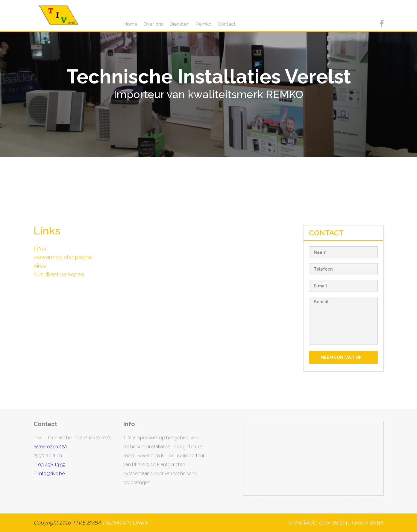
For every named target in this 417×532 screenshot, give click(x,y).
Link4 (40, 248)
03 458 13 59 (52, 465)
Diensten (179, 24)
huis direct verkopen (59, 274)
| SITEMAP (114, 523)
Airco (40, 266)
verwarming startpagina (63, 257)
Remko (204, 24)
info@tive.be (51, 474)
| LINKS (138, 523)
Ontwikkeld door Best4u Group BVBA (336, 523)
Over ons (153, 24)
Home (130, 24)
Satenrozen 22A (50, 447)
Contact (227, 24)
